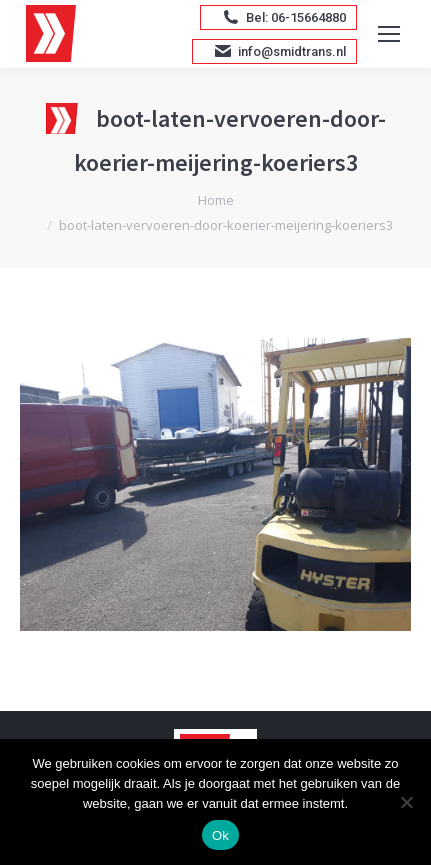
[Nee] (406, 802)
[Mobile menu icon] (389, 34)
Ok (220, 835)
